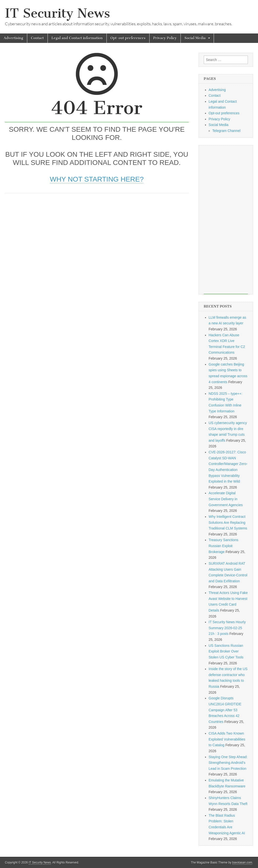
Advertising (13, 38)
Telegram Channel (227, 131)
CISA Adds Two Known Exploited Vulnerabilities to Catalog (227, 739)
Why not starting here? (97, 179)
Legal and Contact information (77, 38)
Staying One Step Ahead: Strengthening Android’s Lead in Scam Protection (228, 763)
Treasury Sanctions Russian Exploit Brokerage (224, 546)
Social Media (195, 38)
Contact (37, 38)
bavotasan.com (242, 863)
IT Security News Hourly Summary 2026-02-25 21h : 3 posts (227, 628)
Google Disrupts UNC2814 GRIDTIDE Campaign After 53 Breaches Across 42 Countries (225, 710)
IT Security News (57, 13)
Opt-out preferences (128, 38)
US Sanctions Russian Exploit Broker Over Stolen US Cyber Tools (226, 651)
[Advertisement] (97, 235)
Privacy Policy (165, 38)
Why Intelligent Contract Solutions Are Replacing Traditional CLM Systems (228, 522)
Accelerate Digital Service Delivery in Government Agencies (226, 499)
